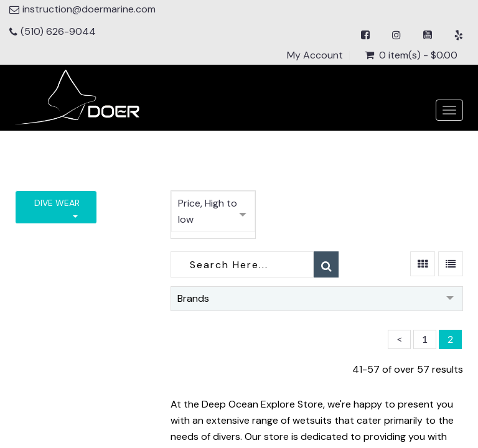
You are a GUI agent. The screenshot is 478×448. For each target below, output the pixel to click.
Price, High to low (208, 211)
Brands (193, 298)
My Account (315, 55)
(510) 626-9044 (58, 31)
